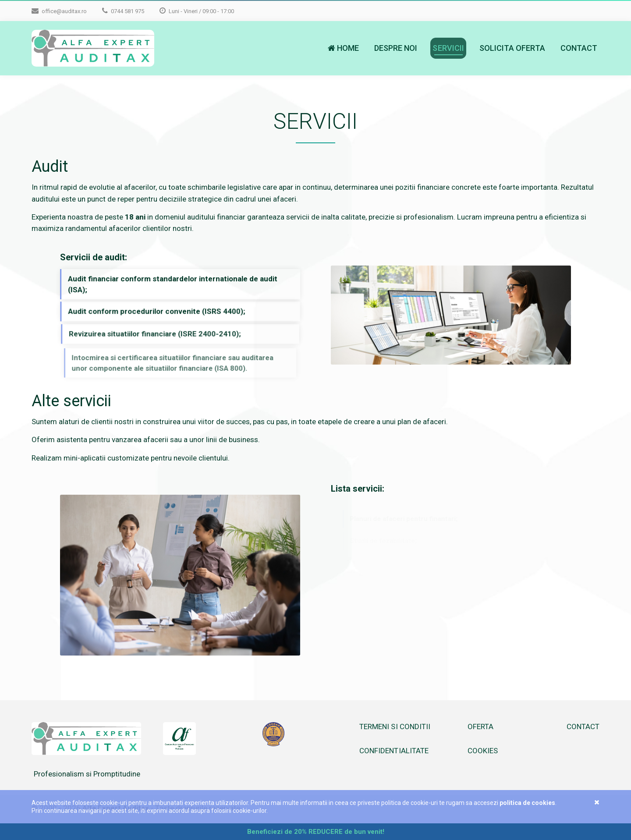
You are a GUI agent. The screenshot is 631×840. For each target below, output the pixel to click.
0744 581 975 (123, 11)
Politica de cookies (527, 803)
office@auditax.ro (59, 11)
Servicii (448, 48)
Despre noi (396, 48)
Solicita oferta (512, 48)
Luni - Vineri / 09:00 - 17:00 (197, 11)
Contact (579, 48)
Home (343, 48)
